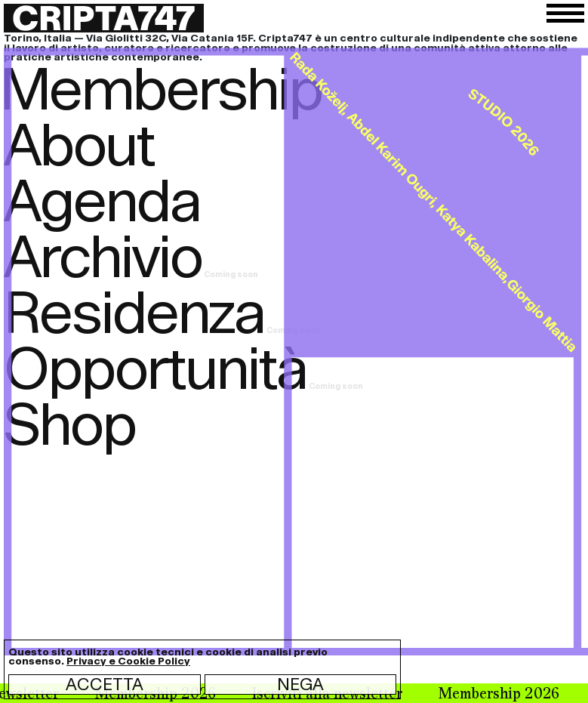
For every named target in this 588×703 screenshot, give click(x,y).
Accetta (105, 684)
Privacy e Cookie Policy (128, 661)
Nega (300, 684)
